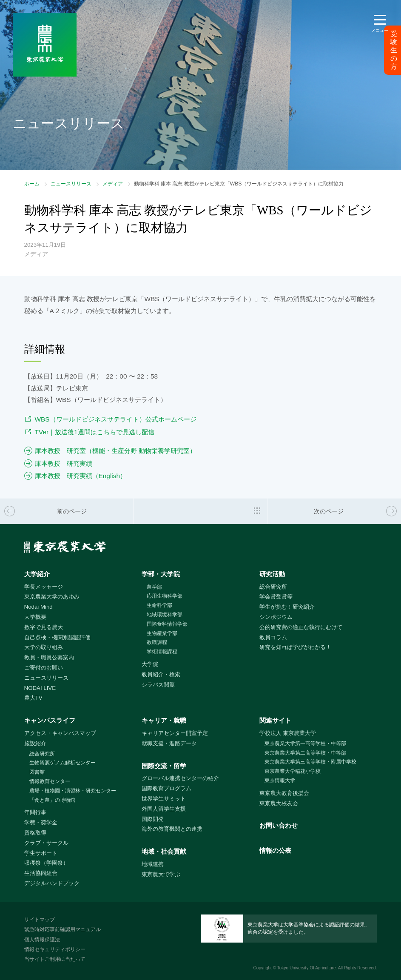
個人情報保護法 (42, 940)
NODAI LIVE (40, 688)
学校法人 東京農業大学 (288, 733)
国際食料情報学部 (167, 624)
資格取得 (35, 833)
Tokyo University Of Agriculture (307, 968)
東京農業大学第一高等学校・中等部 (305, 744)
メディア (113, 184)
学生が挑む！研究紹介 (287, 607)
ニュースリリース (71, 184)
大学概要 (35, 617)
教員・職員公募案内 (49, 657)
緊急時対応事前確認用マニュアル (63, 929)
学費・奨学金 (41, 822)
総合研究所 (273, 587)
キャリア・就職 (164, 720)
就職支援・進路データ (169, 743)
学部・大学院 (161, 574)
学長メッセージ (44, 587)
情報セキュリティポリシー (55, 949)
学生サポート (41, 853)
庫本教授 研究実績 (64, 463)
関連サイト (275, 720)
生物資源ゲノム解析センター (63, 763)
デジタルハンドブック (52, 883)
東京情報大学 (280, 781)
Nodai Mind (38, 607)
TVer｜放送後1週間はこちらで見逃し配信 (95, 432)
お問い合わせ (279, 825)
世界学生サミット (164, 799)
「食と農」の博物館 (52, 800)
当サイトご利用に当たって (55, 959)
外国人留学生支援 (164, 809)
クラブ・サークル (46, 843)
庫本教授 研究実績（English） (81, 476)
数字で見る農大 (44, 627)
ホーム (32, 184)
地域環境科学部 (165, 615)
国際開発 (153, 819)
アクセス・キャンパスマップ (60, 733)
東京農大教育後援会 (284, 793)
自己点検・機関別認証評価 (57, 637)
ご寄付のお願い (44, 668)
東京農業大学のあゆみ (52, 597)
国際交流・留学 (164, 766)
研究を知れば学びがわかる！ (295, 647)
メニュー (380, 30)
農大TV (33, 698)
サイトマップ (40, 920)
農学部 (154, 587)
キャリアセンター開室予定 (175, 733)
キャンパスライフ (50, 720)
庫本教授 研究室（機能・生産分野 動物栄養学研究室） (115, 451)
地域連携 (153, 864)
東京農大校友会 (279, 803)
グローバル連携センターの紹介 (180, 778)
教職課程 (157, 642)
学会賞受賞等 (276, 597)
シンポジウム (276, 617)
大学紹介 (37, 574)
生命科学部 (159, 605)
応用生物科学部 (165, 596)
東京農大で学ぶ (161, 874)
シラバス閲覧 (158, 685)
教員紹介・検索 (161, 674)
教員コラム (273, 637)
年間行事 (35, 812)
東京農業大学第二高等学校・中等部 (305, 753)
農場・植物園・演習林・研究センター (73, 791)
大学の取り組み (44, 647)
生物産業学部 (162, 633)
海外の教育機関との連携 (172, 829)
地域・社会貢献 (164, 851)
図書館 (37, 772)
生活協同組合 (41, 873)
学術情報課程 (162, 652)
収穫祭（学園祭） (46, 863)
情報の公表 (275, 850)
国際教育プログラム (166, 788)
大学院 (150, 664)
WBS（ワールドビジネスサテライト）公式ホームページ (116, 419)
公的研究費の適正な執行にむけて (301, 627)
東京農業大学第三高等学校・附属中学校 (310, 762)
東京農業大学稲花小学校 (293, 771)
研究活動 (272, 574)
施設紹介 (35, 743)
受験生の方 (394, 50)
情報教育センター (50, 781)
